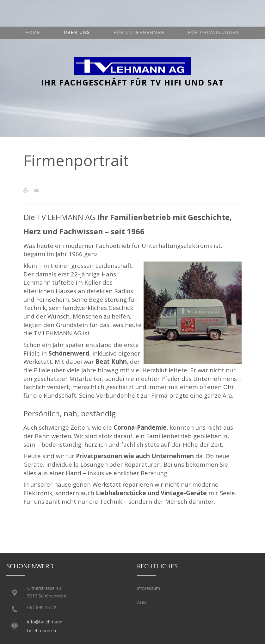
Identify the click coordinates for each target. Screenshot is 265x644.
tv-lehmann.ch (42, 631)
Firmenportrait (76, 160)
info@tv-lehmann (45, 622)
